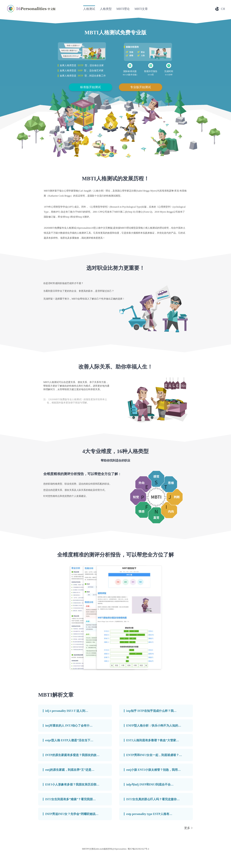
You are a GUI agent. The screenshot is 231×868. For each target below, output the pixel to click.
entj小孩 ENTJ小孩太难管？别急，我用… (153, 770)
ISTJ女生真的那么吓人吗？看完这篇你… (153, 799)
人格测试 (89, 9)
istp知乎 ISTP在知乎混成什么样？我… (151, 711)
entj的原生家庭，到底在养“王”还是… (70, 770)
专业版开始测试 (141, 87)
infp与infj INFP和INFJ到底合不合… (150, 784)
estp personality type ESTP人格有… (149, 814)
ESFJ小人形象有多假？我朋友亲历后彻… (72, 784)
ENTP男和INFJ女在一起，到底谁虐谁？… (154, 755)
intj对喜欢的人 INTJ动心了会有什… (69, 726)
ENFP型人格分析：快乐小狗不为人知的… (154, 726)
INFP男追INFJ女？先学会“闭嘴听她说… (72, 814)
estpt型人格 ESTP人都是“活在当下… (69, 740)
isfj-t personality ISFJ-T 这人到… (67, 711)
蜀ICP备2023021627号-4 (138, 849)
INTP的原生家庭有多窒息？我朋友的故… (72, 755)
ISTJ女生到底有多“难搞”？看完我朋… (70, 799)
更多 (187, 828)
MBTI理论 (123, 9)
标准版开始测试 (90, 87)
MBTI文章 (141, 9)
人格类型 (106, 9)
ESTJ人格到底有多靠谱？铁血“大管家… (153, 740)
